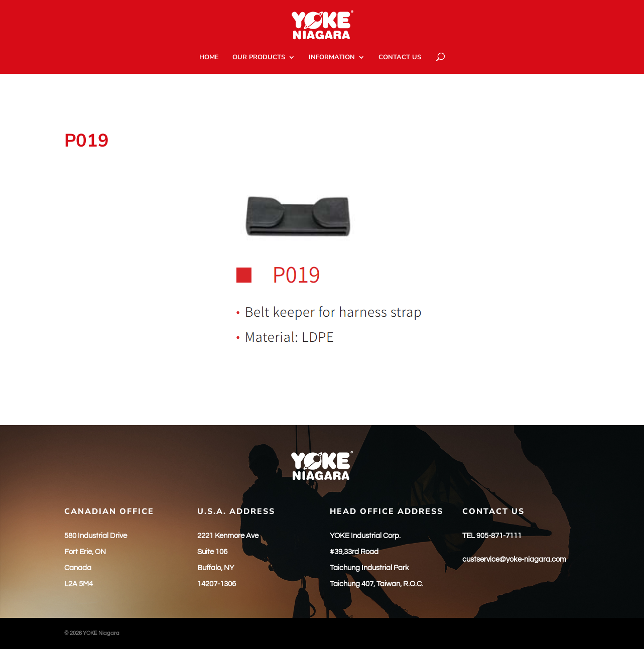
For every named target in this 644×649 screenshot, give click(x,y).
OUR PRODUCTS (259, 58)
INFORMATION (332, 58)
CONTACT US (400, 58)
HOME (209, 58)
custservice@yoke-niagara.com (514, 559)
